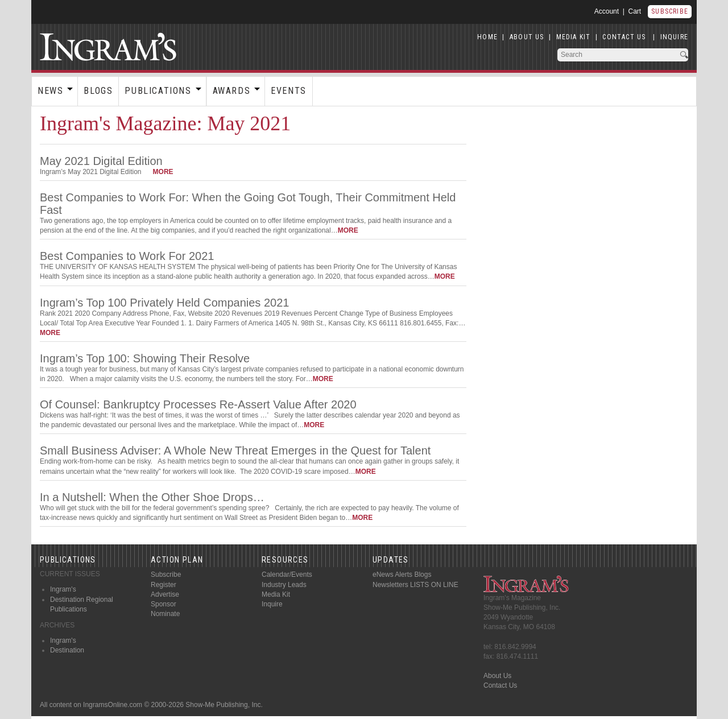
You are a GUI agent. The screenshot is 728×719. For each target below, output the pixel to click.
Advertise (165, 594)
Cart (635, 11)
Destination (67, 650)
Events (289, 91)
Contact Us (500, 685)
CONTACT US (624, 37)
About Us (497, 676)
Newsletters (390, 585)
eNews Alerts (392, 575)
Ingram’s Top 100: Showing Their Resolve (145, 358)
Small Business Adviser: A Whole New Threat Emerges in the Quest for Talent (235, 451)
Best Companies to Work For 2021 (127, 256)
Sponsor (164, 604)
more (163, 172)
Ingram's (63, 589)
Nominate (165, 614)
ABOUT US (527, 37)
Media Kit (276, 594)
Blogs (98, 91)
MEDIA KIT (574, 37)
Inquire (272, 604)
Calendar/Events (287, 575)
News (50, 91)
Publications (158, 91)
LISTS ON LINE (434, 585)
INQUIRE (674, 37)
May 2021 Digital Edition (101, 161)
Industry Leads (284, 585)
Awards (232, 91)
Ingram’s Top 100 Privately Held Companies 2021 (164, 303)
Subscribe (670, 11)
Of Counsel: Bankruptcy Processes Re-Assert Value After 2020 (198, 404)
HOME (487, 37)
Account (607, 11)
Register (164, 585)
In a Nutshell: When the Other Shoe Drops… (152, 497)
